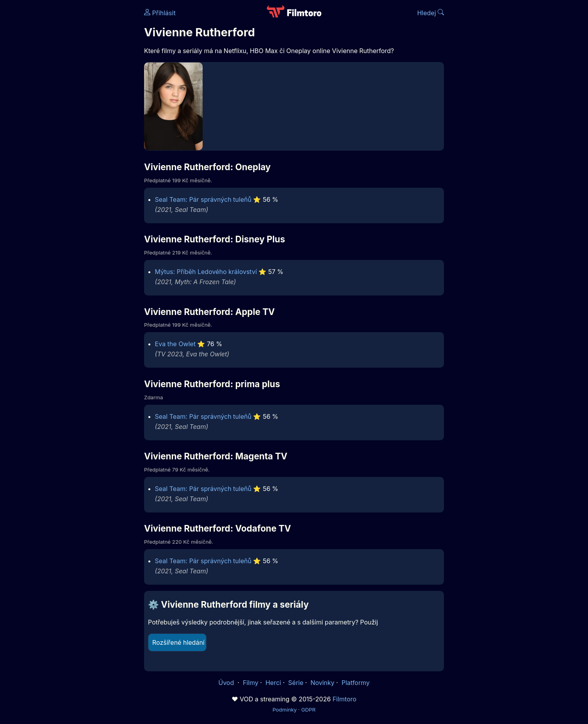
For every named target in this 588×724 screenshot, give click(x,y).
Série (296, 683)
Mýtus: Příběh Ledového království (206, 272)
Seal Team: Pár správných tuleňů (203, 199)
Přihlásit (160, 13)
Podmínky (285, 710)
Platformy (356, 683)
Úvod (227, 683)
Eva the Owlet (175, 344)
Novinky (322, 683)
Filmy (251, 683)
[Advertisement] (87, 120)
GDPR (308, 710)
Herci (273, 683)
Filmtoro (345, 699)
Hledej (430, 13)
